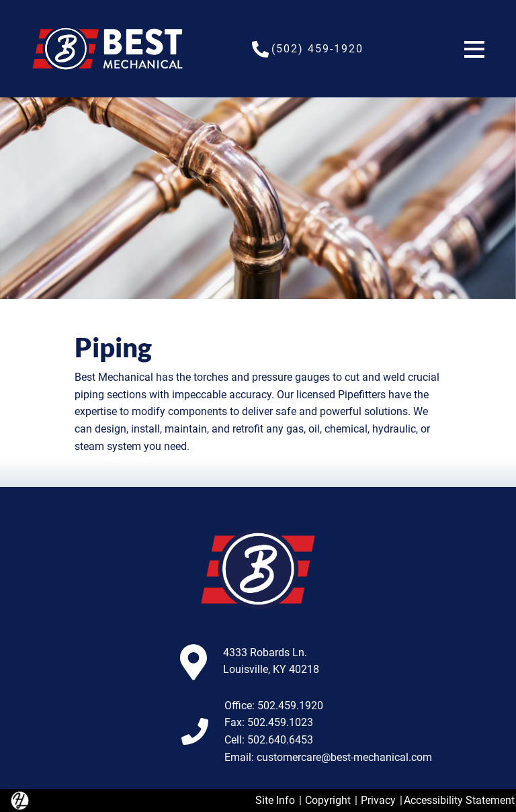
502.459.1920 (290, 706)
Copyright (328, 800)
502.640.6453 (280, 740)
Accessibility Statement (459, 800)
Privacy (378, 800)
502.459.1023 (280, 722)
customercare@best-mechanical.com (344, 757)
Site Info (275, 800)
